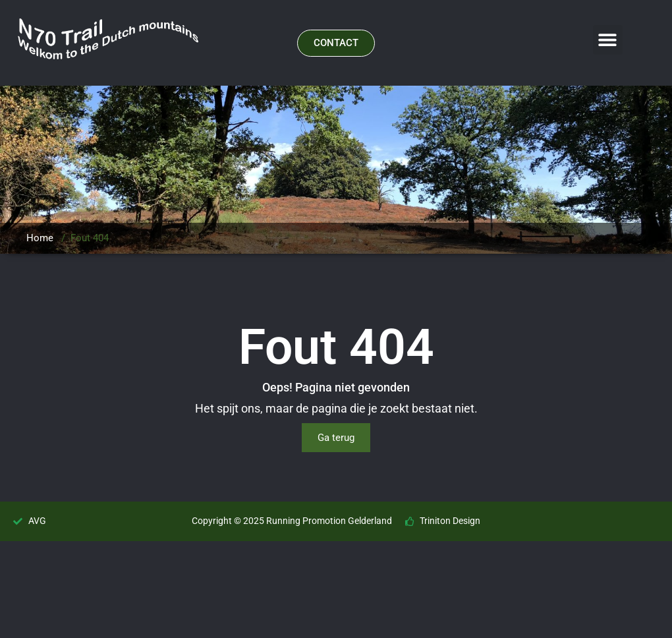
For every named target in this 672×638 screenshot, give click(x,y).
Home (40, 238)
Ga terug (336, 438)
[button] (608, 40)
